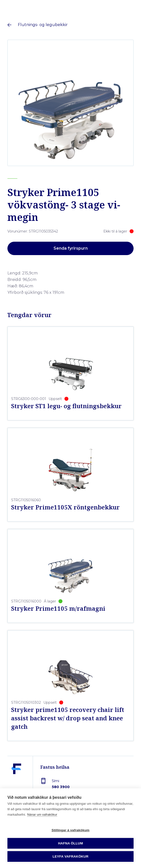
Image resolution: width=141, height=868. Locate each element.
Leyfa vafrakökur (70, 856)
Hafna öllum (70, 843)
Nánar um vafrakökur (42, 815)
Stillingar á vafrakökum (70, 830)
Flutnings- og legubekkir (43, 25)
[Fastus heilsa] (16, 780)
